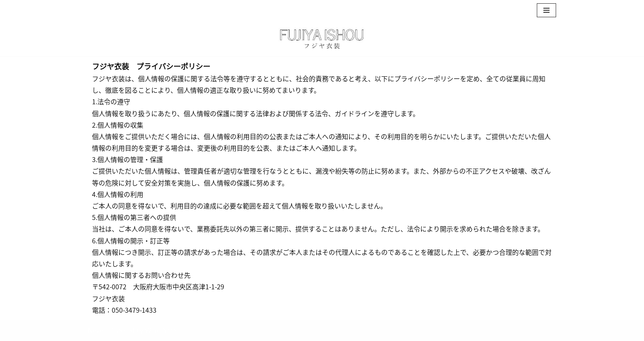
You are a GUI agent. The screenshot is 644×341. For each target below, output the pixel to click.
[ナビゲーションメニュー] (546, 10)
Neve (95, 331)
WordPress (161, 331)
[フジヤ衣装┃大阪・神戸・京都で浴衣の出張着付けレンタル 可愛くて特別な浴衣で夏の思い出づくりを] (322, 38)
